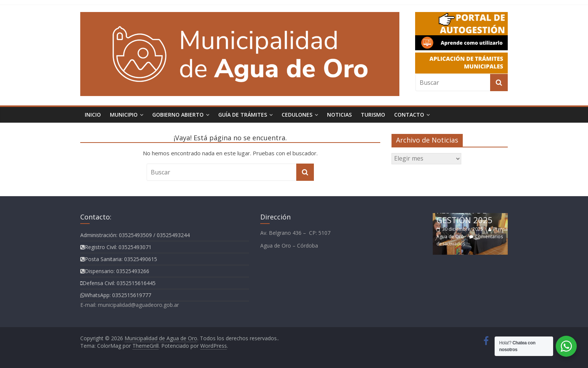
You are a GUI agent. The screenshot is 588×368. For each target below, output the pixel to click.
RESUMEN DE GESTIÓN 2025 (465, 215)
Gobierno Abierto (178, 115)
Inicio (93, 115)
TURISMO (373, 115)
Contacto (409, 115)
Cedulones (297, 115)
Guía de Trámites (243, 115)
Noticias (339, 115)
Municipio (124, 115)
